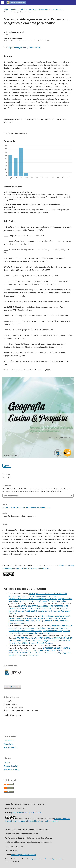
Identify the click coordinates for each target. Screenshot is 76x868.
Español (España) (11, 766)
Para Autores (8, 744)
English (7, 762)
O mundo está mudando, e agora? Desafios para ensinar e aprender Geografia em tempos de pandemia (39, 617)
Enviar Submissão (12, 687)
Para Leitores (8, 740)
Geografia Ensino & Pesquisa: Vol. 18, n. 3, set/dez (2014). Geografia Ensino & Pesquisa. (40, 600)
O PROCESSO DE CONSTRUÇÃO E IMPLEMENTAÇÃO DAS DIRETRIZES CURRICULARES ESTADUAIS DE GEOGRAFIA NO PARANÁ (39, 650)
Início (6, 9)
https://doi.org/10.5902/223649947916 (24, 47)
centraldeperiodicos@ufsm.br (24, 855)
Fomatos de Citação (11, 496)
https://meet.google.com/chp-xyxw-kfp (46, 859)
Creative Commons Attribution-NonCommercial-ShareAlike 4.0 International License (37, 820)
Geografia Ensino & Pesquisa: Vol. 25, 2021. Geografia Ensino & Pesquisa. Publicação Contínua (39, 611)
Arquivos (14, 9)
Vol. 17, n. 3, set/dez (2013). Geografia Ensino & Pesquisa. (41, 9)
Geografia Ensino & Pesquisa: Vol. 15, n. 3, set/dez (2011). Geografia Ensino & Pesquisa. (40, 642)
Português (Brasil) (11, 770)
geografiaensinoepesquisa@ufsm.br (26, 812)
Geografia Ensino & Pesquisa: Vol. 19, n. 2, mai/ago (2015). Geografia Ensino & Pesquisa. (39, 632)
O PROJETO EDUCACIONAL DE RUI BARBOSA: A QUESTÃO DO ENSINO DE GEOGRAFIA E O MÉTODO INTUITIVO (40, 639)
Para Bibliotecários (10, 748)
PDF (8, 466)
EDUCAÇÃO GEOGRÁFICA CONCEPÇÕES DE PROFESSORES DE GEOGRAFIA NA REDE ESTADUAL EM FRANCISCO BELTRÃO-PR (38, 607)
